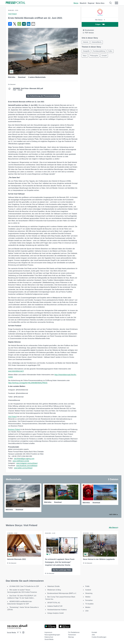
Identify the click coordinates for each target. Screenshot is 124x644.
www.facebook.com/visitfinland (27, 466)
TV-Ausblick (89, 604)
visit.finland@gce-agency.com (24, 459)
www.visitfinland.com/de (21, 461)
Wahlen (88, 597)
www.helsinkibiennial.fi (16, 371)
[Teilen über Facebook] (10, 24)
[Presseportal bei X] (20, 632)
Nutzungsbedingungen (52, 635)
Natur (85, 56)
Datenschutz (49, 637)
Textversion (72, 635)
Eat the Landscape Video (62, 570)
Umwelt (105, 56)
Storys (76, 3)
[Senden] (33, 24)
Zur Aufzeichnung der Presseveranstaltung (43, 96)
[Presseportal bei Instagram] (23, 632)
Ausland (88, 590)
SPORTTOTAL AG (54, 603)
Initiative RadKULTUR (55, 606)
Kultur (111, 51)
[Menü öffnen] (116, 3)
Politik (87, 586)
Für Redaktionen (74, 632)
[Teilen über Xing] (24, 24)
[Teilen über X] (15, 24)
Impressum (48, 632)
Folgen (100, 24)
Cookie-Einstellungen (99, 637)
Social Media (49, 639)
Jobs (93, 635)
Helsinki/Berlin (97, 42)
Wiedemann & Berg (54, 590)
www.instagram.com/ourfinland (27, 463)
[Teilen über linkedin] (29, 24)
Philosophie (94, 56)
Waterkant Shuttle (54, 586)
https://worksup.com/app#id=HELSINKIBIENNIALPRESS (28, 383)
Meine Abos (100, 3)
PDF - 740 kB (28, 89)
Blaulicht (83, 3)
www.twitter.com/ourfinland (23, 468)
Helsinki (86, 42)
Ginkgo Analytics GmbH (56, 613)
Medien (88, 607)
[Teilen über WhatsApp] (19, 24)
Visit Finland (12, 14)
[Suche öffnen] (111, 3)
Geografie (86, 51)
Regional (91, 3)
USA (87, 611)
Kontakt (94, 632)
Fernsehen (89, 600)
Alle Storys (100, 20)
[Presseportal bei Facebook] (17, 632)
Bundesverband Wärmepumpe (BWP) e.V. (62, 593)
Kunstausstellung (99, 51)
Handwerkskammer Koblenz (57, 610)
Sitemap (71, 637)
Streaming (89, 593)
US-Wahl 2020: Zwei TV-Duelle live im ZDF (24, 586)
